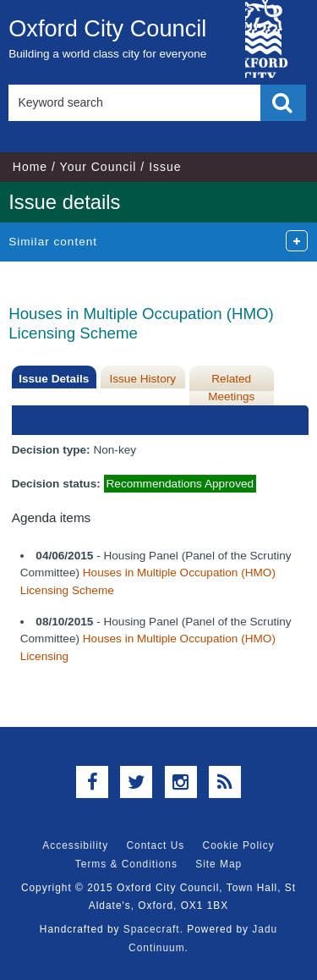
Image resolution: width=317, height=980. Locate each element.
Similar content (53, 242)
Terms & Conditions (126, 864)
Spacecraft (152, 929)
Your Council (98, 167)
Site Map (219, 864)
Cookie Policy (239, 845)
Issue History (142, 379)
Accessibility (75, 845)
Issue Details (54, 379)
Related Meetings (231, 387)
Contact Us (155, 845)
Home (30, 167)
